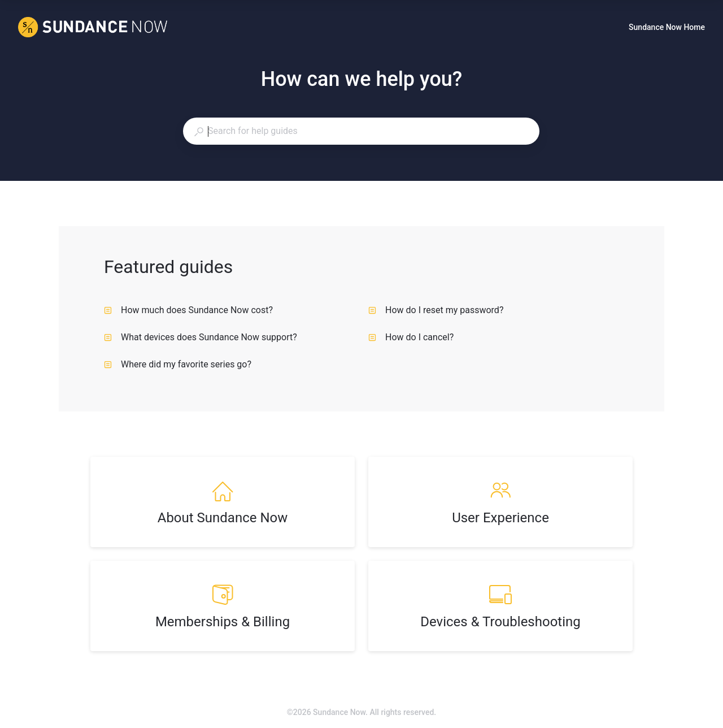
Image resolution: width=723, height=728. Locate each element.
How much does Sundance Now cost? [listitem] (188, 310)
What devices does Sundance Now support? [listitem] (201, 337)
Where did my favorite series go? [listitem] (178, 364)
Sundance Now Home (667, 28)
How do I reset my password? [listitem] (436, 310)
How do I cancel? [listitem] (411, 337)
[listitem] (223, 502)
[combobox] (361, 131)
